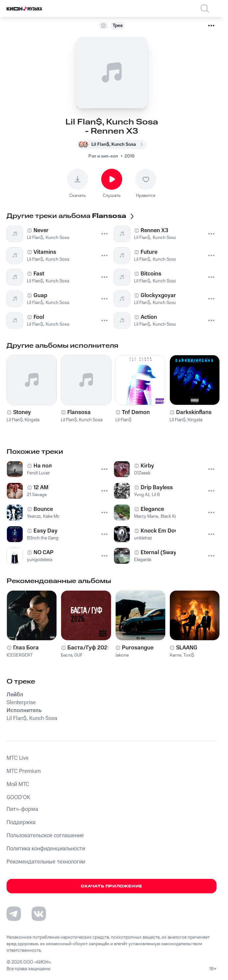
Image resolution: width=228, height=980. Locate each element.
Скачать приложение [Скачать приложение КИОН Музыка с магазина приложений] (112, 886)
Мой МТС (18, 784)
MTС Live (18, 758)
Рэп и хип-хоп (103, 156)
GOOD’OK (18, 797)
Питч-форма (22, 809)
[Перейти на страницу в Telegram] (14, 914)
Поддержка (21, 822)
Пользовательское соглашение (45, 836)
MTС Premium (24, 771)
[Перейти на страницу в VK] (39, 914)
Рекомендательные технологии (46, 862)
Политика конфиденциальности (46, 849)
